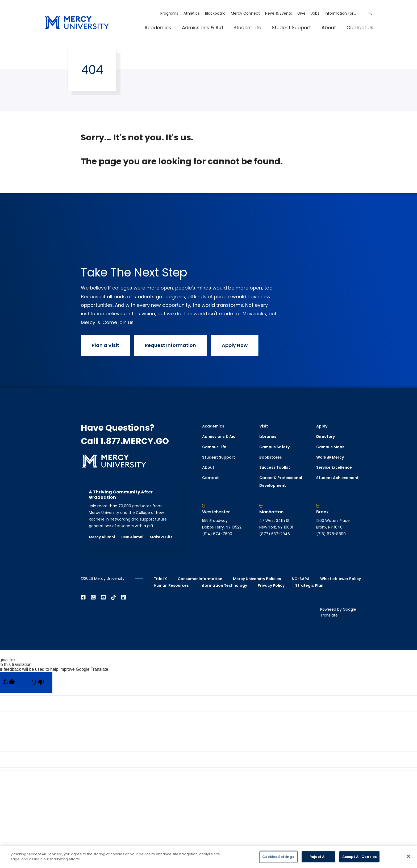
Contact (210, 478)
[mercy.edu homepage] (77, 23)
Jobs (315, 13)
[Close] (408, 856)
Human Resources (171, 585)
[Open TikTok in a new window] (114, 597)
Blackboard (215, 13)
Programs (169, 13)
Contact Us (360, 28)
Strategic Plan (309, 585)
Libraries (268, 437)
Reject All (318, 857)
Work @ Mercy (330, 457)
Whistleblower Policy (341, 579)
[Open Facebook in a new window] (83, 597)
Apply (322, 426)
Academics (158, 28)
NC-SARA (301, 579)
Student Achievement (337, 478)
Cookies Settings (278, 857)
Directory (326, 437)
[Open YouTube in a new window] (103, 597)
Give (301, 13)
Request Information (170, 345)
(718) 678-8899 (331, 534)
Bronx (322, 512)
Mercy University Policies (257, 579)
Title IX (160, 579)
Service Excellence (334, 467)
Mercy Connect (245, 13)
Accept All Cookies (359, 857)
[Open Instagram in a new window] (93, 597)
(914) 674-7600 (217, 534)
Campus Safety (274, 447)
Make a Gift (161, 537)
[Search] (370, 13)
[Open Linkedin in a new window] (124, 597)
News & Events (279, 13)
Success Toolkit (275, 467)
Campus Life (214, 447)
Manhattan (271, 512)
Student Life (247, 28)
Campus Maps (330, 447)
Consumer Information (200, 579)
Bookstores (271, 457)
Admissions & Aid (202, 28)
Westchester (216, 512)
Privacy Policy (271, 585)
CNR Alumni (132, 537)
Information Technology (223, 585)
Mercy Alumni (102, 537)
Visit (264, 426)
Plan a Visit (105, 345)
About (329, 28)
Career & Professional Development (281, 482)
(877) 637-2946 (275, 534)
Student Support (291, 28)
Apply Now (235, 345)
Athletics (192, 13)
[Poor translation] (38, 682)
